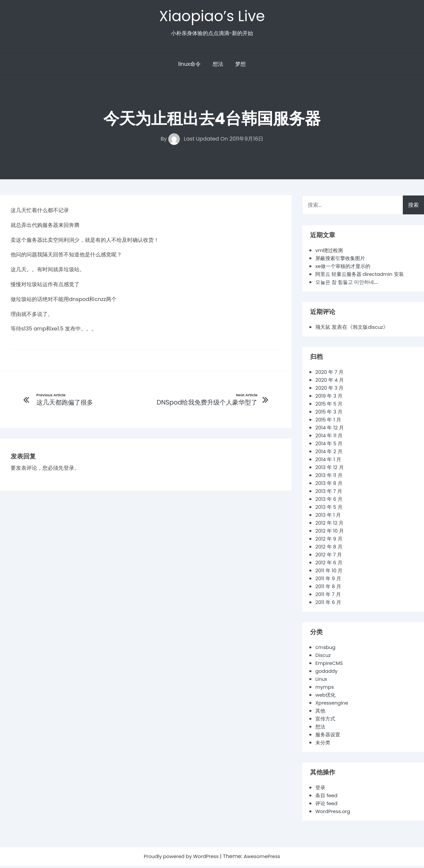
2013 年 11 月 (330, 477)
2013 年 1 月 (329, 517)
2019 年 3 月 (330, 398)
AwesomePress (265, 859)
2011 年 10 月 (330, 573)
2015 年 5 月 (330, 406)
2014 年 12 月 (331, 430)
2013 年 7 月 (330, 493)
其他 (321, 713)
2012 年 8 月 (330, 549)
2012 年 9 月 (330, 541)
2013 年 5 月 (330, 509)
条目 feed (327, 798)
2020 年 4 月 (331, 382)
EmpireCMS (330, 665)
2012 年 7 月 (330, 557)
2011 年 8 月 (329, 589)
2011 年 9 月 (329, 581)
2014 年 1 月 (329, 462)
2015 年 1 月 (329, 422)
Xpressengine (333, 705)
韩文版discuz (370, 329)
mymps (325, 689)
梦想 (240, 66)
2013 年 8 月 (330, 485)
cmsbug (326, 650)
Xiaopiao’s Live (212, 17)
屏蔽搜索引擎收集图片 (342, 260)
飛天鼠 (323, 329)
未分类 (323, 745)
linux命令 (189, 66)
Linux (322, 681)
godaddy (327, 673)
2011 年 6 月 (329, 605)
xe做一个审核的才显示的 (345, 268)
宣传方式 (326, 721)
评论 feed (327, 806)
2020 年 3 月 (331, 390)
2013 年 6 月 (330, 501)
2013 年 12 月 (331, 470)
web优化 (326, 697)
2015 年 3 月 (330, 414)
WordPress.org (334, 814)
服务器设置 (329, 737)
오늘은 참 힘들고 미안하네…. (349, 284)
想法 (218, 66)
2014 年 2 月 (330, 454)
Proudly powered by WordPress (180, 859)
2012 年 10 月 (331, 533)
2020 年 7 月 (331, 374)
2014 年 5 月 (330, 446)
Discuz (324, 657)
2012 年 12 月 (331, 525)
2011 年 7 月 (329, 597)
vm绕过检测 (330, 253)
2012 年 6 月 (330, 565)
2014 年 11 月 (330, 438)
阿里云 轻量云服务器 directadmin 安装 (363, 276)
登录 (69, 471)
